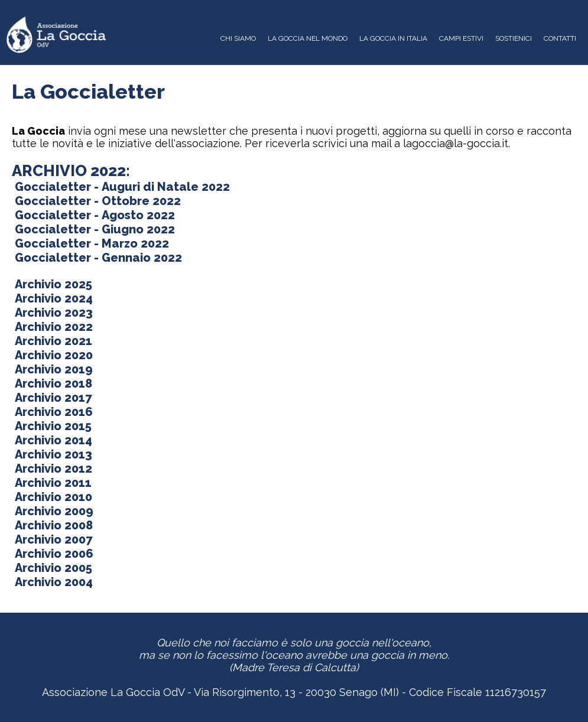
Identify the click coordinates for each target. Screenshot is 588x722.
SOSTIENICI (514, 38)
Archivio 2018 (52, 383)
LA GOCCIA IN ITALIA (393, 38)
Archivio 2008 (52, 525)
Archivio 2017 (52, 398)
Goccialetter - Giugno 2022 (93, 229)
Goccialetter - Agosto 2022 (93, 215)
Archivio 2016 (52, 412)
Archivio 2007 (52, 539)
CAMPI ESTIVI (461, 38)
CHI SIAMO (238, 38)
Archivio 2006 (53, 554)
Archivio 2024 (52, 298)
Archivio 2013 (52, 454)
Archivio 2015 (52, 426)
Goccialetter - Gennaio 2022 (97, 258)
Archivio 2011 (52, 483)
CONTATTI (560, 38)
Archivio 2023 (52, 313)
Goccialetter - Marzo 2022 (90, 243)
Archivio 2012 (52, 469)
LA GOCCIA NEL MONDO (308, 38)
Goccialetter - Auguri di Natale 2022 (121, 187)
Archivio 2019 (52, 369)
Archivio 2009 (53, 511)
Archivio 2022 (52, 327)
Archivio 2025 (52, 284)
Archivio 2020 (52, 355)
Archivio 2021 (52, 341)
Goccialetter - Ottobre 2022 (96, 201)
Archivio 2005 (52, 568)
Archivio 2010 (52, 497)
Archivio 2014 (52, 440)
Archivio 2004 (52, 582)
